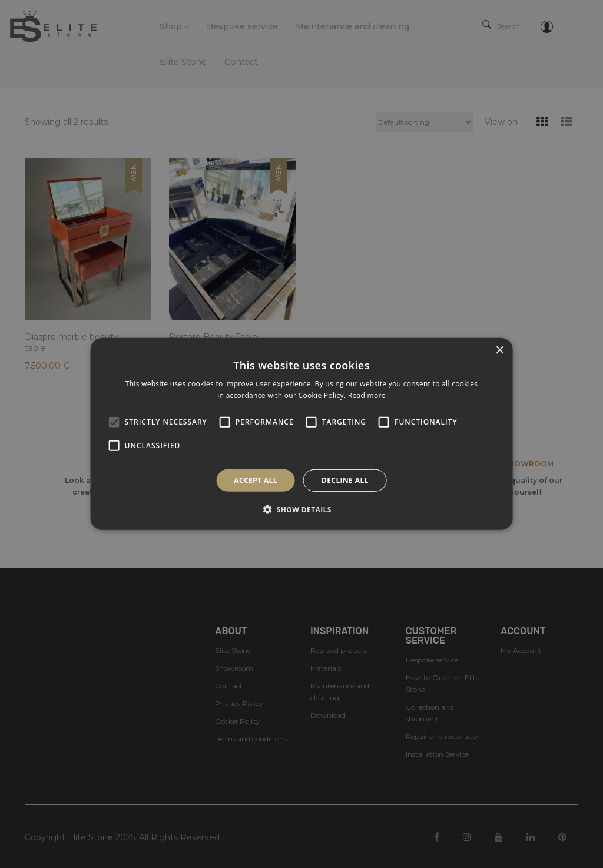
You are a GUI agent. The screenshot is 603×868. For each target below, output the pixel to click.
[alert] (301, 434)
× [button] (499, 351)
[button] (301, 509)
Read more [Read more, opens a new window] (367, 395)
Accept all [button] (256, 480)
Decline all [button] (345, 480)
